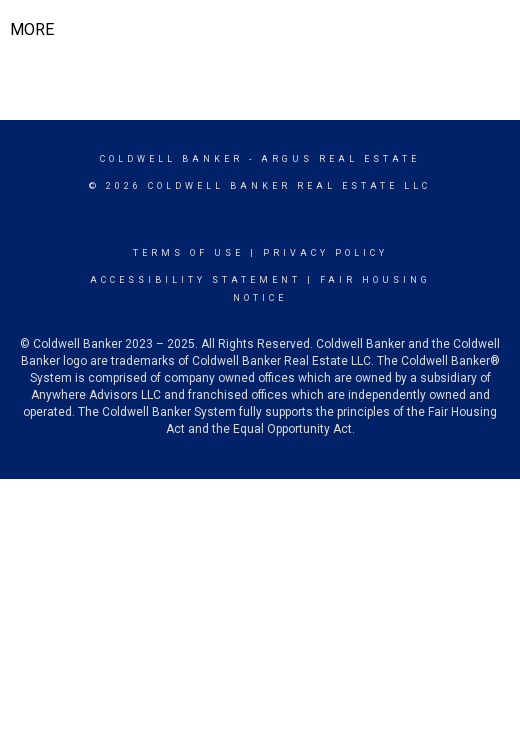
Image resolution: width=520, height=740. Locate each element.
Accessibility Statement (195, 280)
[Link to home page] (260, 30)
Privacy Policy (325, 253)
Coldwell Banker (171, 159)
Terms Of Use (188, 253)
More (32, 29)
